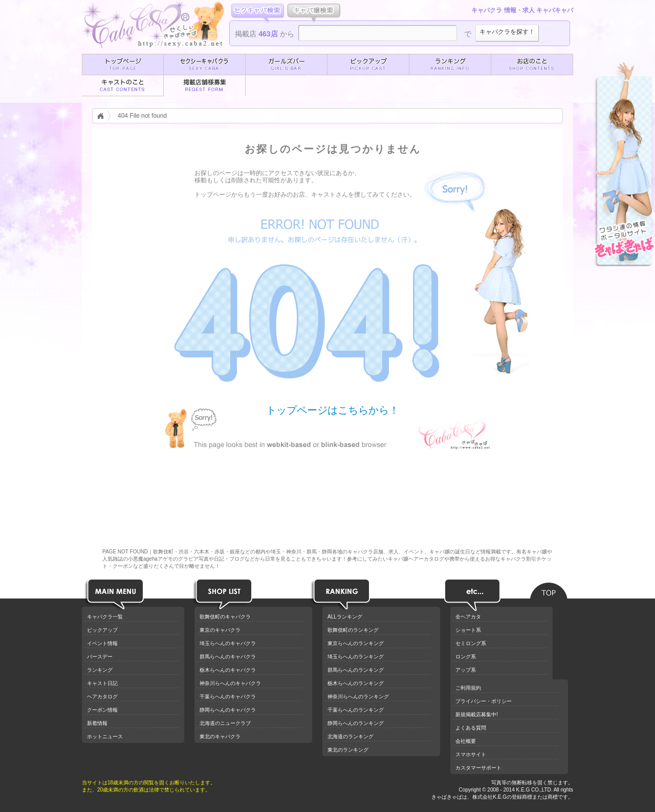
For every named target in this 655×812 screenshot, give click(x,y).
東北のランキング (348, 750)
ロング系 (466, 657)
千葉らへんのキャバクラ (228, 697)
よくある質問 (471, 728)
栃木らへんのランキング (356, 683)
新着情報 (97, 723)
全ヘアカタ (468, 617)
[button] (123, 65)
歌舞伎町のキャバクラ (225, 617)
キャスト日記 (102, 683)
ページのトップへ (549, 588)
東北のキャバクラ (220, 736)
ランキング (100, 670)
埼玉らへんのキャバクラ (228, 643)
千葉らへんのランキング (356, 710)
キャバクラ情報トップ (103, 116)
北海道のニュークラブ (225, 723)
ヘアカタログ (102, 697)
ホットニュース (105, 736)
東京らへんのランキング (356, 643)
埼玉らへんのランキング (356, 657)
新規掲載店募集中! (477, 714)
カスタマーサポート (478, 768)
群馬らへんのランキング (356, 670)
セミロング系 (471, 643)
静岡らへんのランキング (356, 723)
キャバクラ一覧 (105, 617)
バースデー (100, 657)
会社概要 (466, 741)
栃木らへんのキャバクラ (228, 670)
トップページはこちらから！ (333, 410)
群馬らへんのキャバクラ (228, 657)
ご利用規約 (468, 688)
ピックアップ (102, 630)
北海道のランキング (351, 736)
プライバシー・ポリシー (484, 701)
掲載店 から (264, 34)
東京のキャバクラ (220, 630)
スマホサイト (471, 754)
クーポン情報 (102, 710)
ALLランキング (345, 617)
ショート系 (468, 630)
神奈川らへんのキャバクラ (230, 683)
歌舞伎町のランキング (353, 630)
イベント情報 (102, 643)
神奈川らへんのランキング (358, 697)
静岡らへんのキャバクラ (228, 710)
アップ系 (466, 670)
